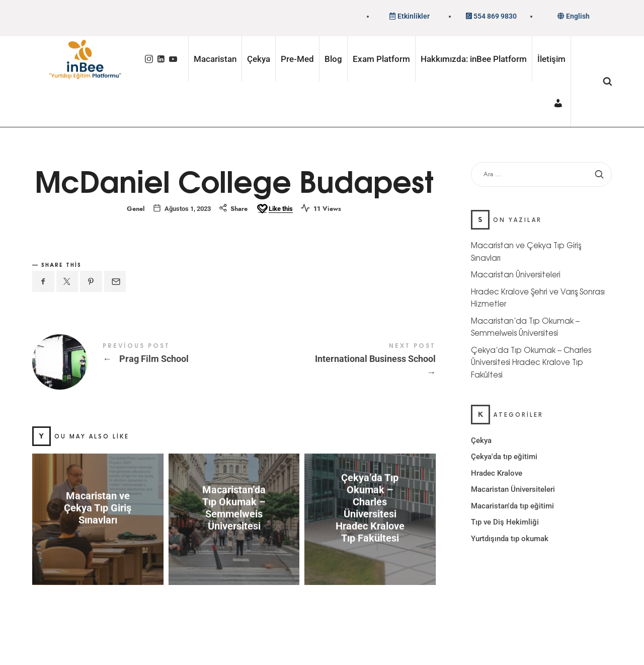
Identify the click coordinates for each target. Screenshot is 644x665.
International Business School (335, 361)
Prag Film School (133, 362)
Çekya (481, 440)
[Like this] (274, 209)
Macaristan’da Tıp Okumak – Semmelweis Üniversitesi (234, 508)
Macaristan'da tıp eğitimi (512, 505)
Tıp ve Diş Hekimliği (505, 522)
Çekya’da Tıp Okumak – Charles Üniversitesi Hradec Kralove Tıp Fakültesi (370, 508)
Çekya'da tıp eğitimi (504, 457)
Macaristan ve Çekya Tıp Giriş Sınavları (98, 508)
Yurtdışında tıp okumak (510, 538)
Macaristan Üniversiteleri (516, 274)
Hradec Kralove (497, 473)
